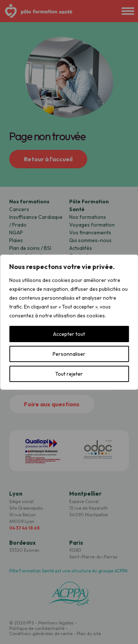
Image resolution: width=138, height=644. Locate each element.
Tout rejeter (69, 374)
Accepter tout (69, 334)
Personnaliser (69, 354)
